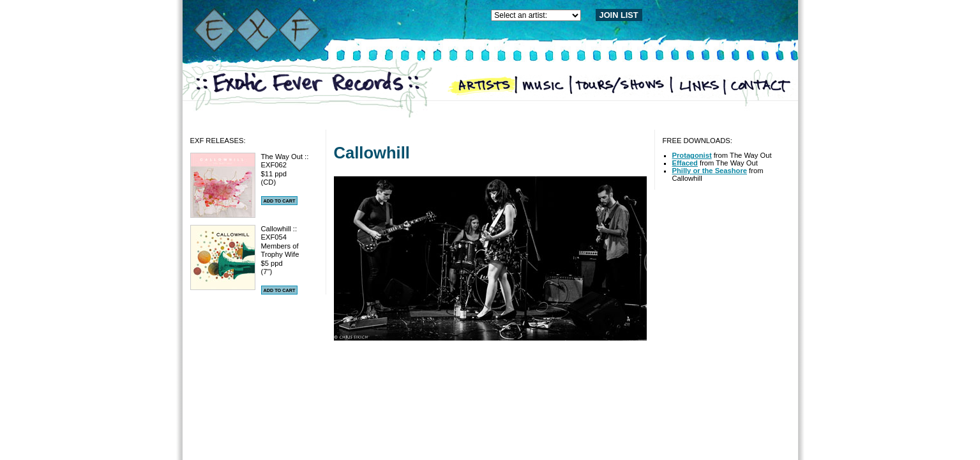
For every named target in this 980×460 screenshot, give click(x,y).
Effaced (685, 163)
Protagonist (692, 155)
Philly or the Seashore (710, 171)
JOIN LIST (619, 15)
